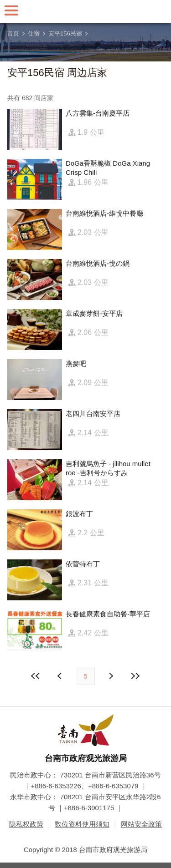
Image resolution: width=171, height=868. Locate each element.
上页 (111, 676)
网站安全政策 (141, 824)
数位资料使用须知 (82, 824)
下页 (61, 676)
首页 (13, 33)
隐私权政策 (26, 824)
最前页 (36, 676)
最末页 (135, 676)
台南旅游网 (86, 11)
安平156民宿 (65, 33)
